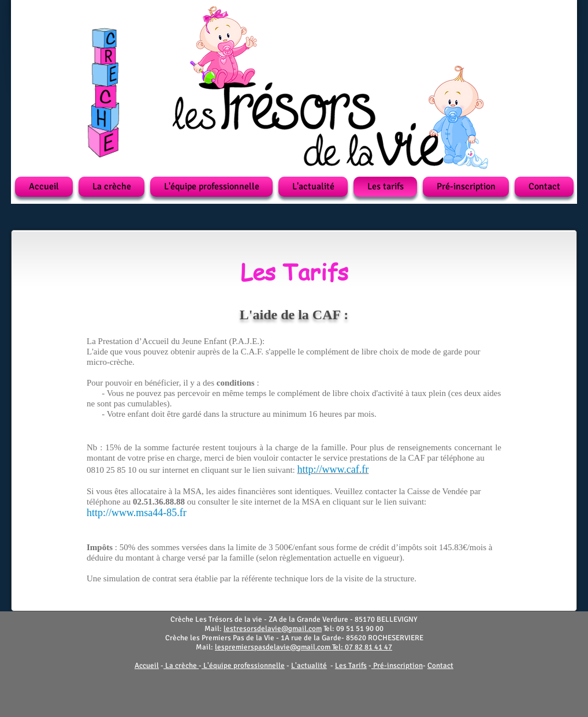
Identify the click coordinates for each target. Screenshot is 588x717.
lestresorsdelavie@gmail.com (273, 629)
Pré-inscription (398, 666)
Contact (440, 666)
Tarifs (358, 666)
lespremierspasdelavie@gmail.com (273, 647)
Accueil (147, 666)
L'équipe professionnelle (244, 666)
